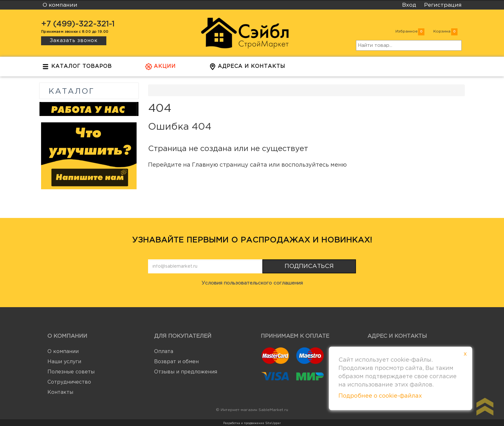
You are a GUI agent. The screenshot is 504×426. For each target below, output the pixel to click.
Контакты (60, 392)
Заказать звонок (74, 41)
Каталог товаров (77, 68)
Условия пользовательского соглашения (252, 283)
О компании (63, 352)
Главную (205, 165)
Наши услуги (64, 362)
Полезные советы (71, 372)
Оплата (164, 352)
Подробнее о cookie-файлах (380, 396)
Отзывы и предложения (186, 372)
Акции (160, 68)
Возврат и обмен (176, 362)
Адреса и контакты (247, 68)
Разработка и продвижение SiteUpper (252, 423)
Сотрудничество (69, 382)
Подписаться (309, 266)
